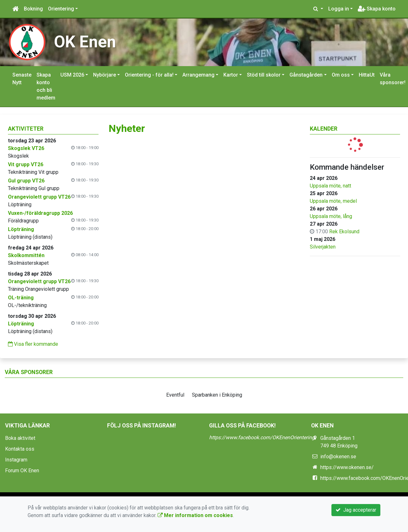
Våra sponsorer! (393, 79)
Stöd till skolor (264, 75)
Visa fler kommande (33, 344)
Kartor (231, 75)
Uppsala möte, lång (331, 216)
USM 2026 (72, 75)
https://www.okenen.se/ (347, 467)
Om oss (341, 75)
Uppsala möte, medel (333, 201)
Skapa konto (377, 9)
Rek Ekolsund (344, 232)
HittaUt (367, 75)
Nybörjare (105, 75)
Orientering (61, 9)
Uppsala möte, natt (330, 186)
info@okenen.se (338, 457)
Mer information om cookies (195, 515)
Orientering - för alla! (149, 75)
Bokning (33, 9)
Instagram (16, 460)
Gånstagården (306, 75)
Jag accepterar (356, 510)
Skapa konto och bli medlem (46, 86)
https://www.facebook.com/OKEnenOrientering (262, 437)
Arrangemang (198, 75)
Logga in (339, 9)
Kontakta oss (20, 449)
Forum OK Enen (22, 471)
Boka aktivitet (20, 438)
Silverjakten (323, 247)
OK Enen (85, 42)
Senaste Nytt (22, 79)
